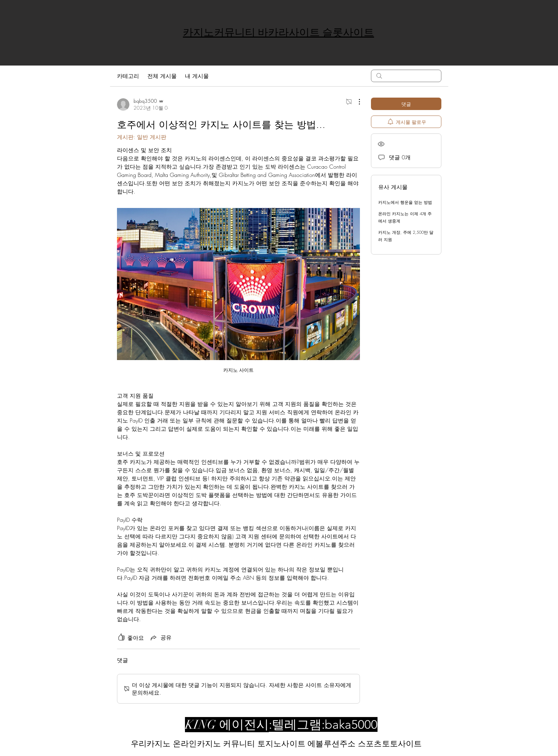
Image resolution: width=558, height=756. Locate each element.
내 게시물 (197, 76)
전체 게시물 (162, 76)
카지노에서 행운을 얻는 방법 (405, 202)
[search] (406, 76)
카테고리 (128, 76)
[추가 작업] (356, 102)
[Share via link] (160, 638)
